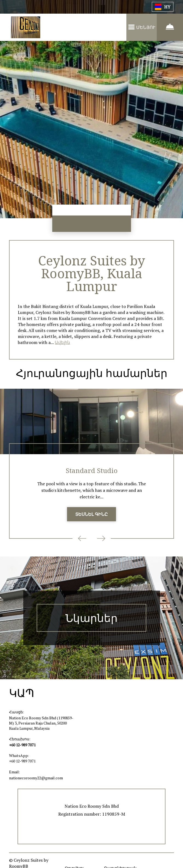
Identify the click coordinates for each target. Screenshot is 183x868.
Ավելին (62, 343)
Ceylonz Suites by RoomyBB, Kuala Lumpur (92, 274)
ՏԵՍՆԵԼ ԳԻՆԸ (91, 516)
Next (101, 540)
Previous (82, 540)
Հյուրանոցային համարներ (91, 374)
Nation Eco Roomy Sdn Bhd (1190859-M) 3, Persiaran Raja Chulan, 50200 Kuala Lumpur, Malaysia (41, 725)
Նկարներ (91, 620)
